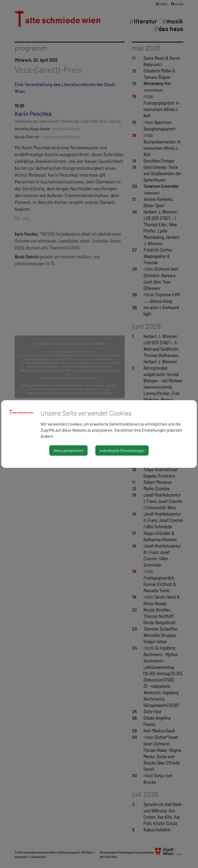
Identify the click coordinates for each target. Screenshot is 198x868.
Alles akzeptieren (68, 450)
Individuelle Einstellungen (122, 450)
